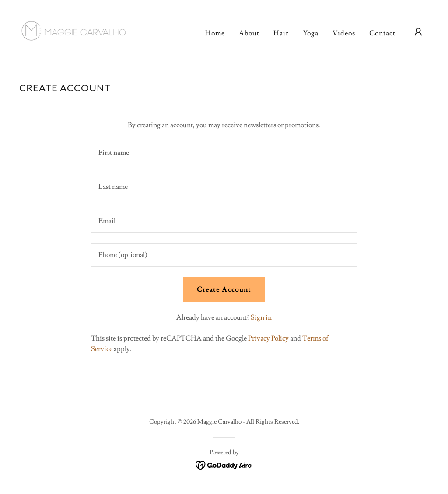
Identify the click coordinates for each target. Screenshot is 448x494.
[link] (78, 30)
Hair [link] (281, 33)
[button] (418, 32)
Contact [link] (382, 33)
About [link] (249, 33)
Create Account (224, 289)
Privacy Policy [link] (268, 338)
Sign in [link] (261, 317)
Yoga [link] (311, 33)
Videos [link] (344, 33)
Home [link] (215, 33)
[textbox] (224, 153)
